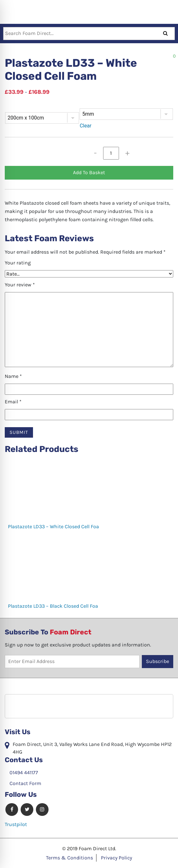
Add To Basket (89, 172)
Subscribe (158, 661)
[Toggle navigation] (5, 11)
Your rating (18, 263)
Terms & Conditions (69, 858)
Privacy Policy (116, 858)
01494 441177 (21, 772)
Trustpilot (16, 824)
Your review (20, 285)
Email (13, 402)
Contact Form (23, 783)
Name (13, 376)
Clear (86, 126)
